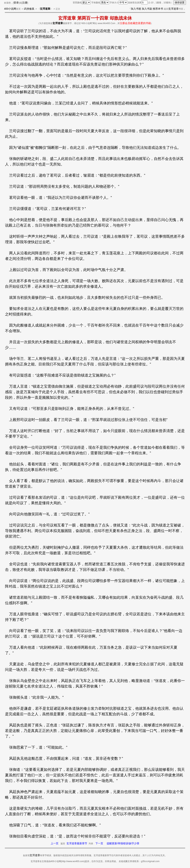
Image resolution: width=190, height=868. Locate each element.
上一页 (55, 843)
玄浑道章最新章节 (77, 843)
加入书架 (147, 9)
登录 (16, 3)
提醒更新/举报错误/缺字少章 (123, 843)
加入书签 (136, 9)
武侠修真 (29, 9)
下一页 (99, 843)
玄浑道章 (173, 9)
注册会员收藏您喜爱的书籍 (135, 23)
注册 (25, 3)
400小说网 (10, 9)
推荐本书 (158, 9)
